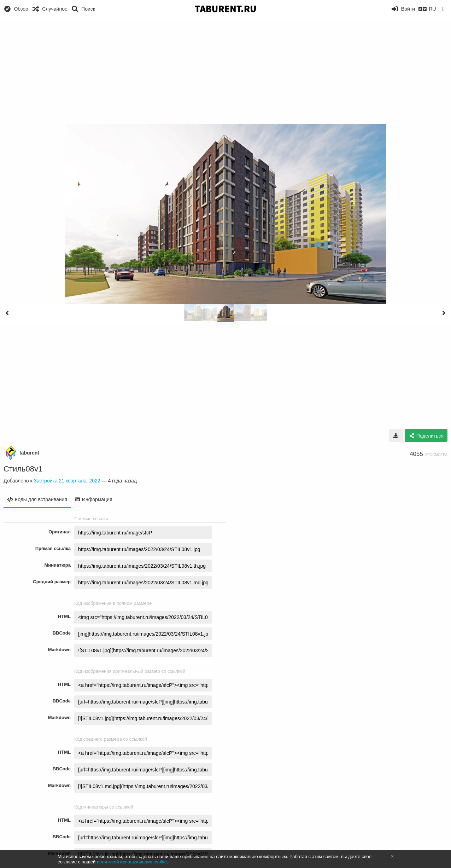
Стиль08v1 (23, 469)
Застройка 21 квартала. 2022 (67, 481)
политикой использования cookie (132, 862)
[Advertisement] (225, 71)
